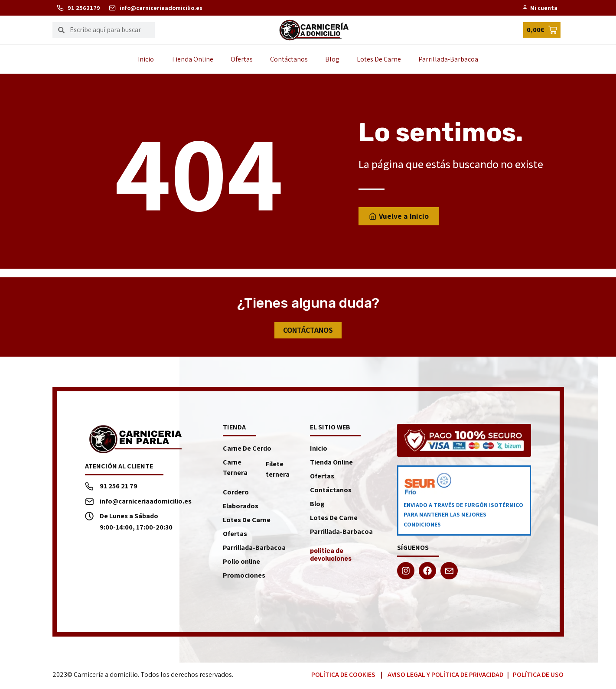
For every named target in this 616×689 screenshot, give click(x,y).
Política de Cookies (343, 674)
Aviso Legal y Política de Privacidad (445, 674)
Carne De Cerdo (247, 448)
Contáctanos (289, 59)
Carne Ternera (235, 467)
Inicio (146, 59)
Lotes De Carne (379, 59)
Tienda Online (192, 59)
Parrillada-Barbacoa (448, 59)
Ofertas (242, 59)
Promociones (244, 575)
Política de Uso (538, 674)
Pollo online (241, 561)
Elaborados (241, 506)
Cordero (236, 492)
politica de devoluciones (331, 555)
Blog (332, 59)
